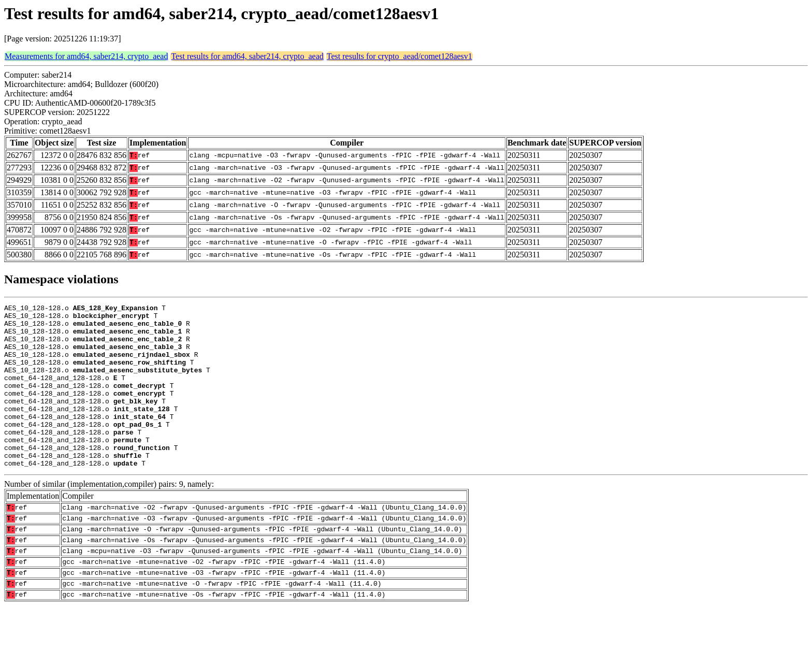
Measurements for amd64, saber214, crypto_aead (86, 56)
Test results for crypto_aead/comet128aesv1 (400, 56)
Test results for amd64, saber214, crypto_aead (247, 56)
